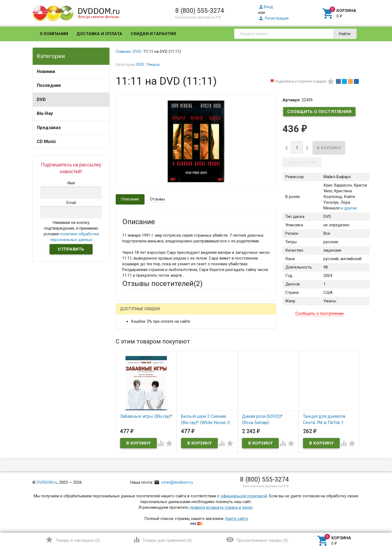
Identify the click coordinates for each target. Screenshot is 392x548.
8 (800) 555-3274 (200, 11)
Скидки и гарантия (153, 34)
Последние (49, 85)
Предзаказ (49, 128)
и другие (348, 208)
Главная (123, 51)
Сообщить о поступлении (319, 112)
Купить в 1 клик (302, 162)
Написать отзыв (151, 311)
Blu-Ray (45, 113)
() (73, 540)
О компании (54, 34)
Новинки (46, 71)
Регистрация (273, 18)
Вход (266, 7)
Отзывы (157, 199)
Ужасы (153, 65)
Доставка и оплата (99, 34)
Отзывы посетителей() (162, 284)
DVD (41, 100)
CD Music (46, 141)
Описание (130, 199)
